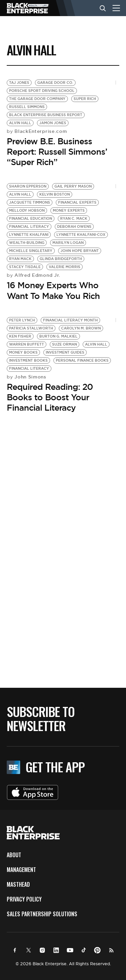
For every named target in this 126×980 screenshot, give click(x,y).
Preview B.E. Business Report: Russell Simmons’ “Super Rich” (57, 152)
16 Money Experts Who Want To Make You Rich (53, 290)
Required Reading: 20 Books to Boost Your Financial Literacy (50, 397)
